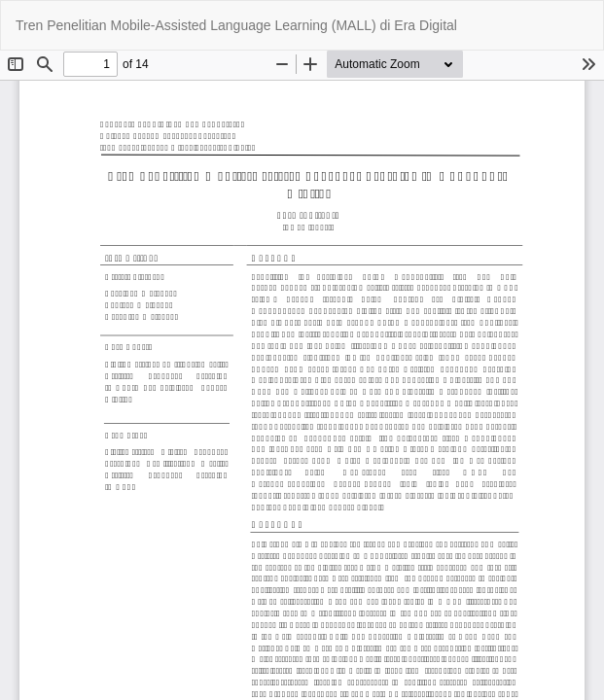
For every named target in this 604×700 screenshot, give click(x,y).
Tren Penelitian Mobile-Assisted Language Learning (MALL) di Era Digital (236, 25)
